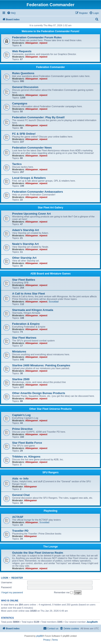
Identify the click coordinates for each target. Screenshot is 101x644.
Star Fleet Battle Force (27, 443)
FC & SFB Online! (24, 134)
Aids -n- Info (20, 479)
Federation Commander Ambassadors (38, 192)
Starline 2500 (21, 379)
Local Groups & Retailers (29, 178)
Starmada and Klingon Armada (33, 310)
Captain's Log (21, 415)
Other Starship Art (24, 258)
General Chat (21, 495)
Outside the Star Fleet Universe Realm (38, 553)
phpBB (39, 636)
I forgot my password (12, 592)
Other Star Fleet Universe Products (50, 409)
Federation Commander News (32, 148)
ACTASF (18, 517)
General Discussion (25, 87)
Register (17, 578)
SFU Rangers (50, 472)
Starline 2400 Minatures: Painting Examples (41, 365)
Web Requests (22, 51)
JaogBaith (92, 622)
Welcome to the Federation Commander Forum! (50, 31)
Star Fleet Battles (24, 280)
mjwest (43, 43)
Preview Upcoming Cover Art (31, 214)
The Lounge (50, 547)
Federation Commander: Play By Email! (38, 117)
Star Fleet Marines (24, 338)
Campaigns (20, 103)
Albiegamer (32, 43)
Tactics (17, 164)
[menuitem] (11, 13)
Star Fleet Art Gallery (51, 208)
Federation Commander (51, 67)
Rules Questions (23, 73)
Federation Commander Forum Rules (37, 37)
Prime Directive (22, 429)
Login (5, 578)
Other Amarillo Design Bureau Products (39, 393)
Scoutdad (53, 302)
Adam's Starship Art (26, 230)
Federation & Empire (26, 324)
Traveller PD (20, 531)
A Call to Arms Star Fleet (29, 294)
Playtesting (50, 511)
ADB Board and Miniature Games (51, 274)
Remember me (63, 593)
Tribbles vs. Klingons (26, 457)
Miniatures (19, 352)
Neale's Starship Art (25, 244)
